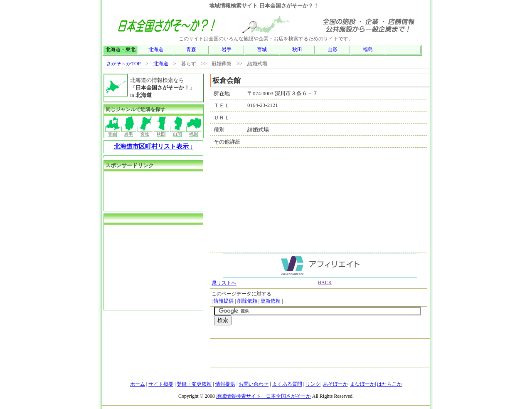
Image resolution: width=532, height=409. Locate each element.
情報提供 (224, 301)
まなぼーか (362, 384)
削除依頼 (247, 301)
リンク (313, 384)
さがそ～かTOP (123, 64)
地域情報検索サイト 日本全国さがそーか (264, 396)
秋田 (297, 50)
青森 (191, 50)
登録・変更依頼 (194, 384)
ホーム (138, 384)
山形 (332, 50)
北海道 (156, 50)
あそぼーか (335, 384)
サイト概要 (161, 384)
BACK (325, 283)
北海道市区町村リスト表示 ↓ (154, 146)
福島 (368, 50)
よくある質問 (287, 384)
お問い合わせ (254, 384)
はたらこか (389, 384)
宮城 (262, 50)
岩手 (227, 50)
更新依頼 (271, 301)
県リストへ (224, 283)
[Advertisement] (311, 334)
